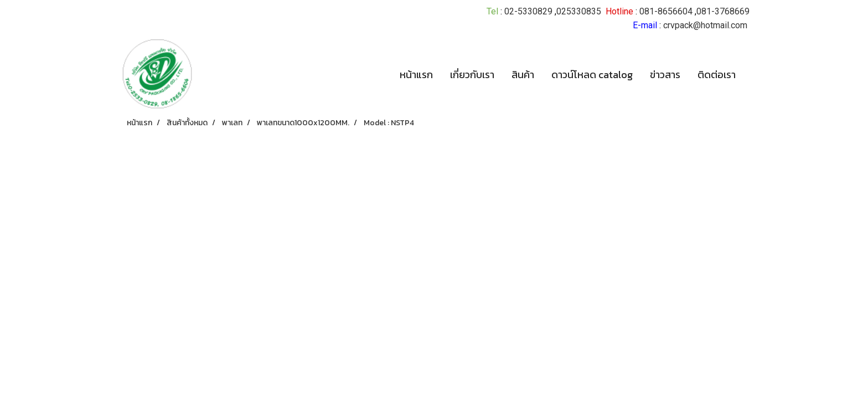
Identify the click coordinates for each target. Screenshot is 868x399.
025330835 (579, 11)
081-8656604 (666, 11)
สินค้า (523, 75)
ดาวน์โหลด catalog (592, 75)
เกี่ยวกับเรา (472, 75)
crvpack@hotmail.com (705, 25)
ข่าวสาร (665, 75)
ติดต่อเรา (717, 75)
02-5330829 (528, 11)
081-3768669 (723, 11)
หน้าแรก (416, 75)
